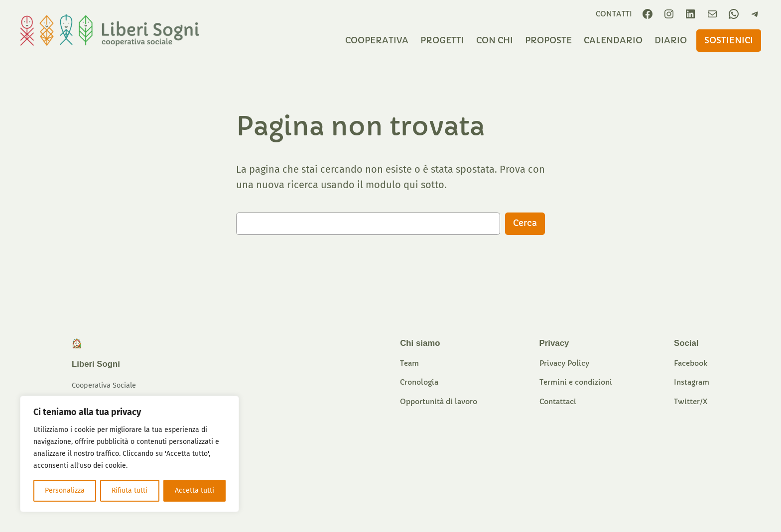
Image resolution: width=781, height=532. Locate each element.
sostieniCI (729, 41)
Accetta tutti (195, 490)
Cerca (525, 223)
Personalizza (65, 490)
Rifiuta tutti (130, 490)
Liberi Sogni (96, 364)
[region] (130, 454)
